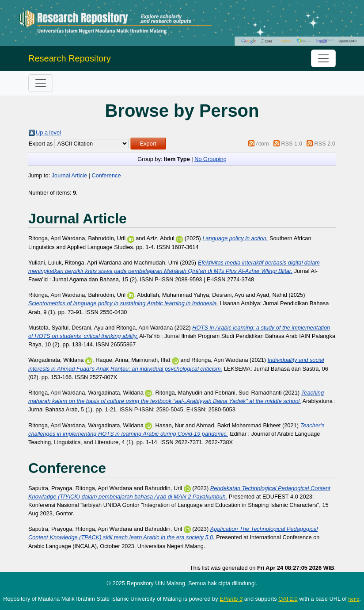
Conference (106, 175)
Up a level (48, 132)
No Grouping (210, 159)
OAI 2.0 (288, 599)
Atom (262, 144)
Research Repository (70, 58)
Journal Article (69, 175)
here (354, 599)
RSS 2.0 (325, 144)
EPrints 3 (231, 599)
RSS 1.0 (292, 144)
